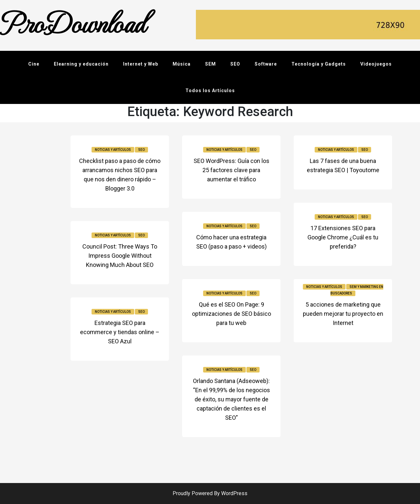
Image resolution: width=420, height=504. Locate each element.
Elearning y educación (81, 64)
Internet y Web (141, 64)
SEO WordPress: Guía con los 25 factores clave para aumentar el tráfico (231, 170)
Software (266, 64)
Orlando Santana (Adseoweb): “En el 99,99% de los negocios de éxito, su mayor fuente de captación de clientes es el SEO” (231, 399)
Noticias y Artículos (113, 150)
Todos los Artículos (210, 91)
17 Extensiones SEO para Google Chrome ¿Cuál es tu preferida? (343, 237)
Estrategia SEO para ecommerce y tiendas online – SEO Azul (120, 332)
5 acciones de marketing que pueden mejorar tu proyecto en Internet (343, 314)
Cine (34, 64)
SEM (210, 64)
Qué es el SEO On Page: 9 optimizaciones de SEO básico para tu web (231, 314)
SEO (235, 64)
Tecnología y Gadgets (319, 64)
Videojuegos (376, 64)
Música (182, 64)
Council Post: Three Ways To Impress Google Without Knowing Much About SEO (120, 256)
